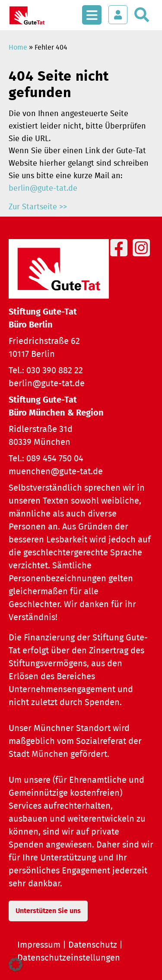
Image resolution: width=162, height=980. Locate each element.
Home (18, 47)
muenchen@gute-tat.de (56, 472)
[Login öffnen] (118, 15)
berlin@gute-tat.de (43, 189)
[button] (16, 964)
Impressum (39, 945)
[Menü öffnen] (92, 10)
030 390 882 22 (55, 371)
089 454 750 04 (55, 459)
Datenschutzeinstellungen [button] (69, 958)
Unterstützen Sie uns (48, 911)
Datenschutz (93, 945)
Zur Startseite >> (38, 207)
